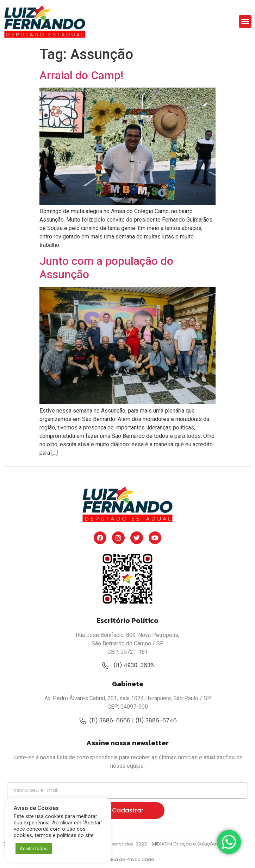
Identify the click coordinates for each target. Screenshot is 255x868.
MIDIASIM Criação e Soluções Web (191, 844)
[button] (245, 21)
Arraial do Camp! (81, 75)
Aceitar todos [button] (34, 848)
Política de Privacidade (128, 859)
